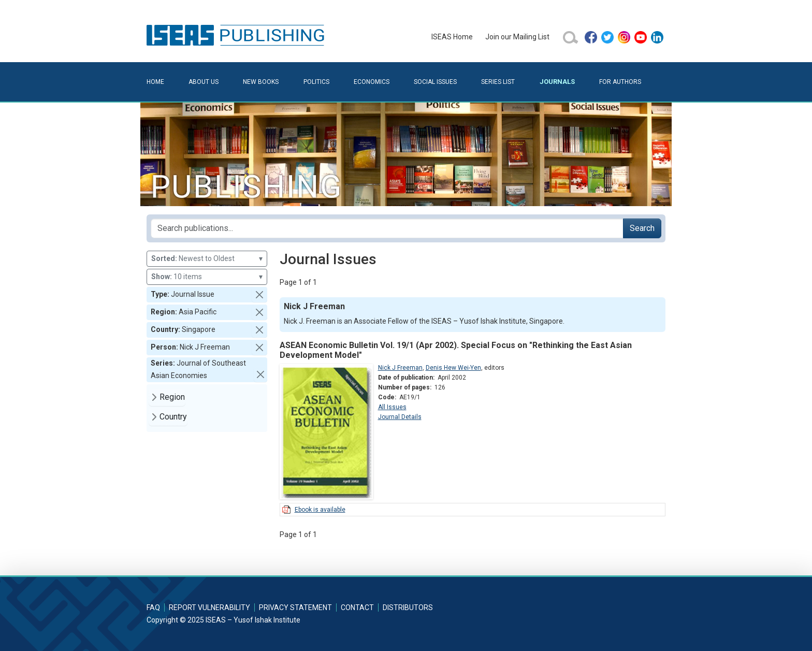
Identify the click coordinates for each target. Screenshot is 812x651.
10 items (207, 277)
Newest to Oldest (207, 259)
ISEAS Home (452, 37)
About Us (204, 82)
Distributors (408, 607)
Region (172, 397)
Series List (498, 82)
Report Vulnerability (209, 607)
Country (173, 417)
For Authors (620, 82)
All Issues (392, 407)
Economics (372, 82)
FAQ (153, 607)
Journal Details (400, 417)
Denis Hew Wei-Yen (453, 368)
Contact (357, 607)
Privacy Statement (295, 607)
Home (155, 82)
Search (642, 228)
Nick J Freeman (400, 368)
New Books (261, 82)
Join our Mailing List (517, 37)
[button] (259, 295)
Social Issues (435, 82)
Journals (557, 82)
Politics (316, 82)
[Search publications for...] (387, 228)
